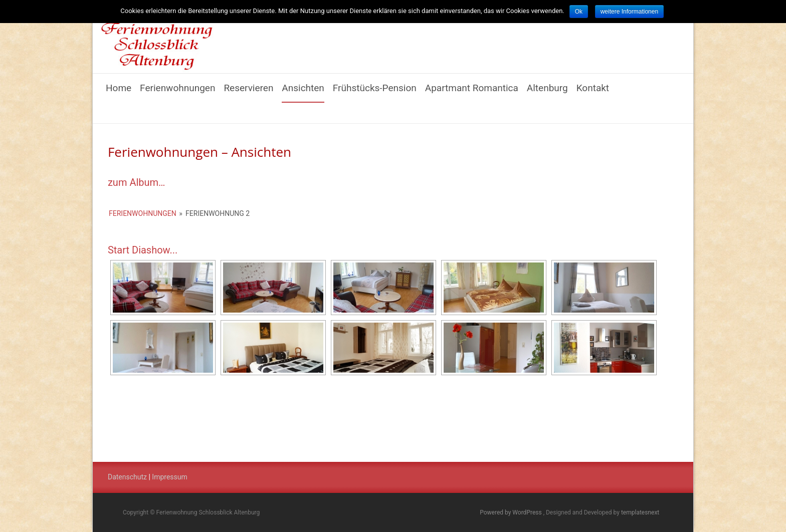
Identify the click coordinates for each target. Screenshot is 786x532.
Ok (579, 12)
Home (119, 92)
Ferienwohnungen (177, 92)
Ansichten (303, 92)
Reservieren (248, 92)
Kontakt (593, 92)
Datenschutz (127, 477)
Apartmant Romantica (472, 92)
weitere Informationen (629, 12)
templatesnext (640, 512)
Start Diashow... (143, 250)
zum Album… (137, 182)
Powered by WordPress (511, 512)
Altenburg (547, 92)
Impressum (169, 477)
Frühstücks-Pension (375, 92)
